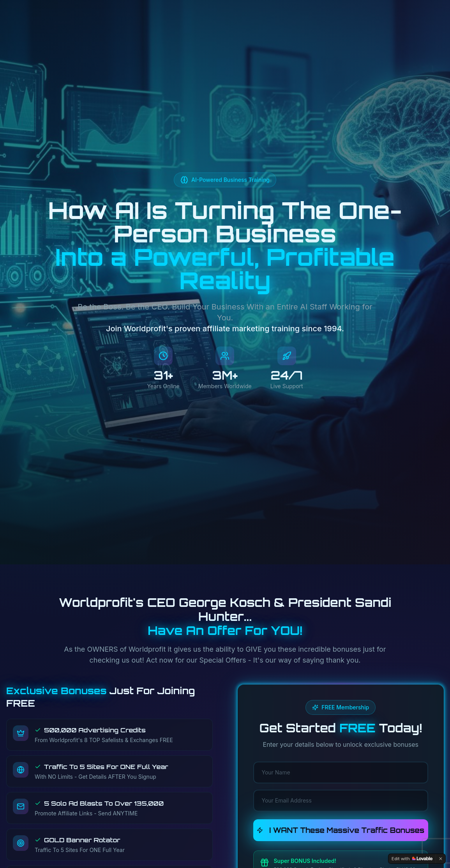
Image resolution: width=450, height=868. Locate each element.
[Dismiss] (441, 859)
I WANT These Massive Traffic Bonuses (341, 830)
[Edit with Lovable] (412, 859)
